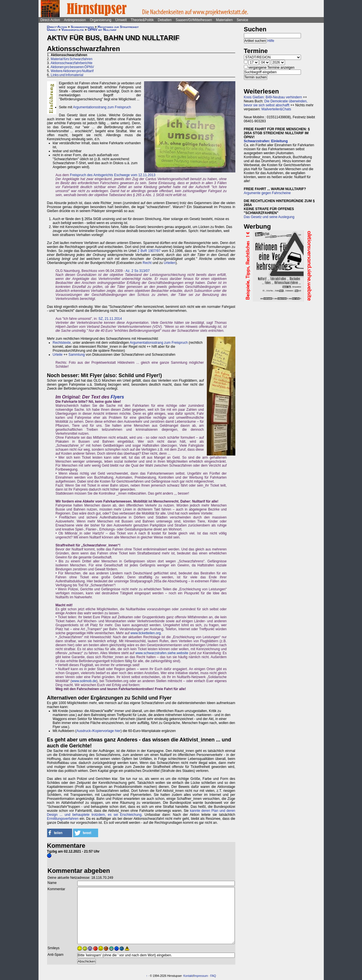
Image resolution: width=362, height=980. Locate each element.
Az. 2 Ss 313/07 (138, 271)
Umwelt (121, 20)
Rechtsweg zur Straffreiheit (118, 27)
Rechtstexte (62, 343)
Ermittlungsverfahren (63, 819)
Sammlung (77, 355)
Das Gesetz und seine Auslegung (269, 217)
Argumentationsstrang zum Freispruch (102, 107)
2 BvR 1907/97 (149, 251)
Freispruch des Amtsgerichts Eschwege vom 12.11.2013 (113, 175)
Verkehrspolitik (73, 30)
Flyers (117, 397)
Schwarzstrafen (82, 27)
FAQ (213, 976)
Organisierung (101, 20)
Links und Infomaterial (67, 75)
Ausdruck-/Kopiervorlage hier (99, 731)
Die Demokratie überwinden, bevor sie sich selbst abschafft (276, 103)
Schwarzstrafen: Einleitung (266, 141)
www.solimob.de (84, 681)
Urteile (58, 355)
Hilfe (271, 41)
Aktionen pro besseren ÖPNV (72, 67)
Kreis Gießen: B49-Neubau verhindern (273, 97)
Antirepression (75, 20)
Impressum (201, 976)
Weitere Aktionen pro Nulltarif (72, 71)
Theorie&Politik (142, 20)
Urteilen (170, 263)
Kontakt (188, 976)
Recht (147, 263)
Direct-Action (50, 20)
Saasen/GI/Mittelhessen (194, 20)
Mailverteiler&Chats (276, 109)
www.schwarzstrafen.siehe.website (162, 653)
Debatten (165, 20)
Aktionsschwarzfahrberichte (71, 63)
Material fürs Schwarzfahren (72, 59)
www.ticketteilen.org (145, 633)
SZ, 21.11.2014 (110, 319)
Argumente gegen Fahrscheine (267, 193)
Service (242, 20)
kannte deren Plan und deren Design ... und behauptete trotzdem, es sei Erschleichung (141, 813)
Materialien (224, 20)
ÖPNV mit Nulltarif (102, 30)
